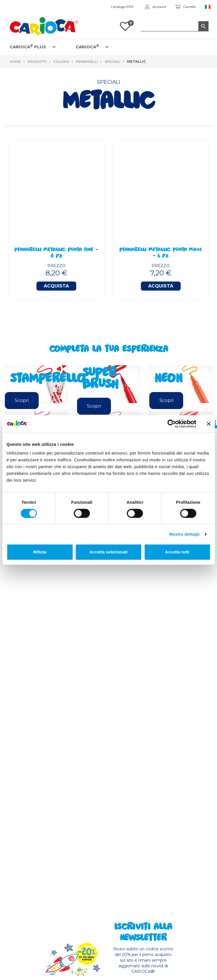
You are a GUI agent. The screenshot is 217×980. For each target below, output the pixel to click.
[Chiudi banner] (209, 424)
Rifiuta (40, 552)
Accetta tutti (177, 552)
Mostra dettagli (184, 534)
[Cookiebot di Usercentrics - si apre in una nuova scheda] (171, 424)
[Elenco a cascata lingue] (208, 7)
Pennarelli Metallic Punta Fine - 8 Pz (56, 253)
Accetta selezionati (108, 552)
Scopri (22, 400)
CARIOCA (87, 46)
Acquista (56, 286)
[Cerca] (175, 26)
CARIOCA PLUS (28, 46)
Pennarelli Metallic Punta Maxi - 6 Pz (161, 253)
